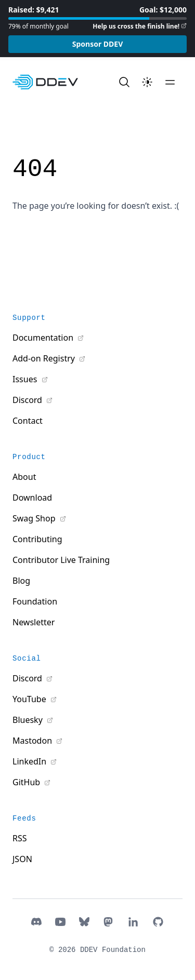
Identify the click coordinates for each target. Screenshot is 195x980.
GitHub (27, 782)
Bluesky (29, 720)
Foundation (35, 601)
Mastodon (33, 741)
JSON (22, 859)
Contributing (37, 539)
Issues (26, 379)
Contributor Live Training (61, 560)
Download (32, 498)
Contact (28, 421)
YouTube (30, 699)
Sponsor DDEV (98, 44)
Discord (28, 400)
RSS (20, 838)
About (24, 477)
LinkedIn (30, 761)
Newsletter (34, 622)
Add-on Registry (45, 358)
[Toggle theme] (147, 82)
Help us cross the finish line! (136, 26)
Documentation (44, 338)
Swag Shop (35, 518)
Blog (21, 581)
